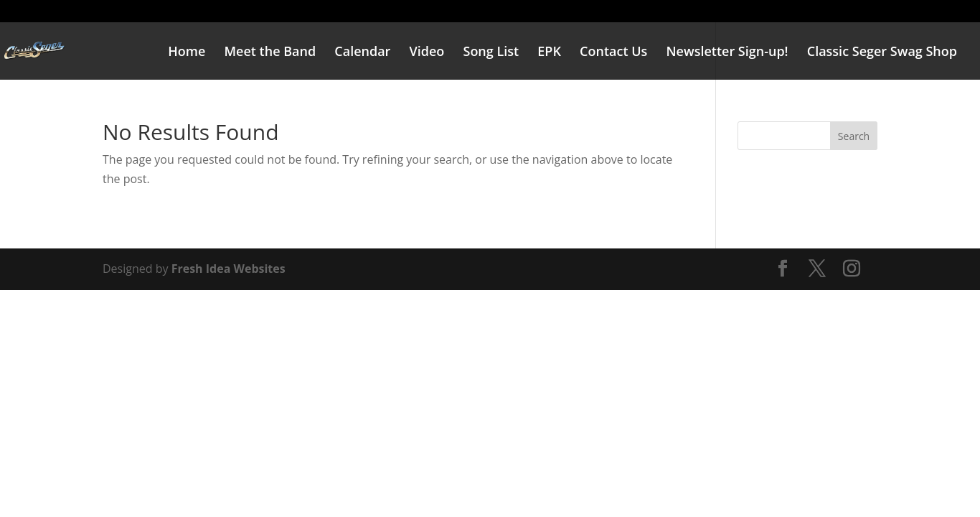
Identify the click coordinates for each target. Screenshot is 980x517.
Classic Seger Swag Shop (882, 53)
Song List (491, 53)
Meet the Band (270, 53)
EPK (549, 53)
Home (187, 53)
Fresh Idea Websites (228, 269)
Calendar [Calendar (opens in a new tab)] (362, 53)
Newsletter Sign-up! (727, 53)
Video (427, 53)
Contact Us (613, 53)
